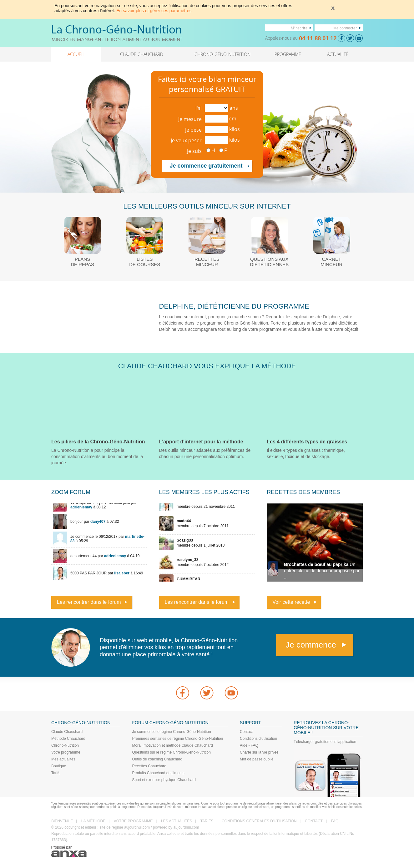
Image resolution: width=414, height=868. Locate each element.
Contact (246, 732)
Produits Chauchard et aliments (158, 773)
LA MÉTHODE (93, 821)
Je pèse (193, 130)
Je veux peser (186, 140)
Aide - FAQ (249, 745)
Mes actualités (63, 759)
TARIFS (207, 821)
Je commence (311, 645)
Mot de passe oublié (257, 759)
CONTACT (314, 821)
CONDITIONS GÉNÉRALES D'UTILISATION (259, 821)
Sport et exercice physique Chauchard (164, 780)
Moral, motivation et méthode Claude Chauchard (172, 745)
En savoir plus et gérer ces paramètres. (154, 11)
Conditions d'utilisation (258, 739)
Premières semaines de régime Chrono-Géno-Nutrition (177, 739)
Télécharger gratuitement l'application (325, 742)
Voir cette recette (291, 602)
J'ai (199, 108)
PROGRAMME (288, 54)
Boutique (59, 766)
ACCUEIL (76, 54)
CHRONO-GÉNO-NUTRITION (222, 54)
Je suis (194, 151)
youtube (231, 693)
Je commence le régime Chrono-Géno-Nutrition (171, 732)
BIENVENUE (62, 821)
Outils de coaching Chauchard (157, 759)
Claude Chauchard (67, 732)
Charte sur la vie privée (259, 752)
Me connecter (345, 28)
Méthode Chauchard (68, 739)
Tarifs (56, 773)
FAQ (335, 821)
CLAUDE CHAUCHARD (142, 54)
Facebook (183, 693)
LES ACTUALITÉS (177, 821)
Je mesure (190, 119)
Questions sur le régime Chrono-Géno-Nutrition (171, 752)
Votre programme (66, 752)
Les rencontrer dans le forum (89, 602)
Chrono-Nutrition (65, 745)
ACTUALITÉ (338, 54)
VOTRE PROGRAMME (133, 821)
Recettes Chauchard (149, 766)
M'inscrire (299, 28)
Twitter (207, 693)
